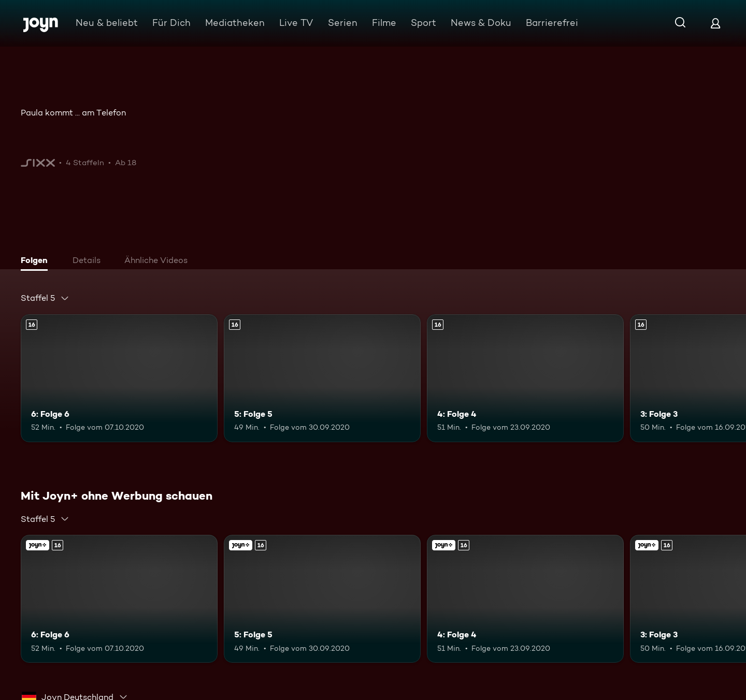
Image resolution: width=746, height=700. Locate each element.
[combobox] (45, 298)
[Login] (715, 23)
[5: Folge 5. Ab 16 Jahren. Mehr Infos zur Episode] (322, 378)
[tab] (37, 261)
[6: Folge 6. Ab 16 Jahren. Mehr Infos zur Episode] (119, 378)
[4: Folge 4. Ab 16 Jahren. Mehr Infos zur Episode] (525, 378)
